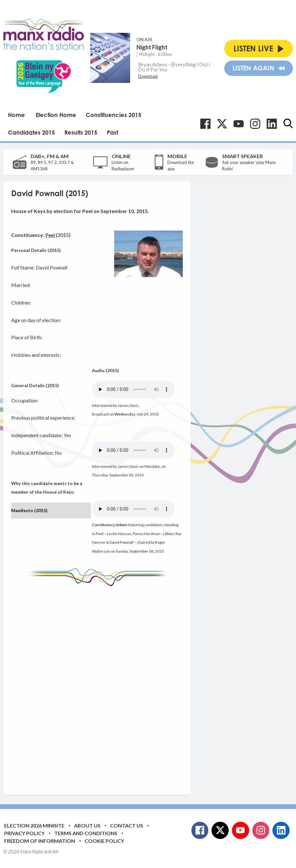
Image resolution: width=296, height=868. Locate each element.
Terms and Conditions (86, 833)
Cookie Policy (104, 841)
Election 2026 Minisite (34, 825)
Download (148, 76)
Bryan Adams (153, 64)
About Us (87, 825)
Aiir (56, 851)
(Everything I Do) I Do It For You (174, 67)
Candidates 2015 (31, 132)
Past (112, 132)
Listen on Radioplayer (123, 166)
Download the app (181, 166)
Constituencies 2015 (114, 115)
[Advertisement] (131, 686)
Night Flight (152, 47)
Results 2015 (81, 132)
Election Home (56, 115)
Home (16, 115)
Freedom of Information (40, 841)
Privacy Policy (24, 833)
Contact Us (127, 825)
